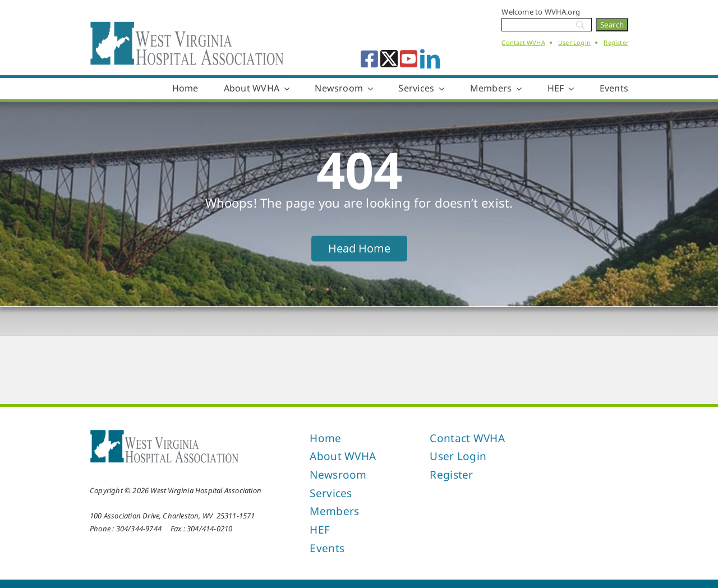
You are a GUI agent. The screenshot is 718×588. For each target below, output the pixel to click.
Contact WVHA (523, 42)
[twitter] (389, 59)
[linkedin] (430, 59)
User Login (574, 42)
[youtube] (409, 59)
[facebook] (369, 59)
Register (616, 42)
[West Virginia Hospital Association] (164, 433)
